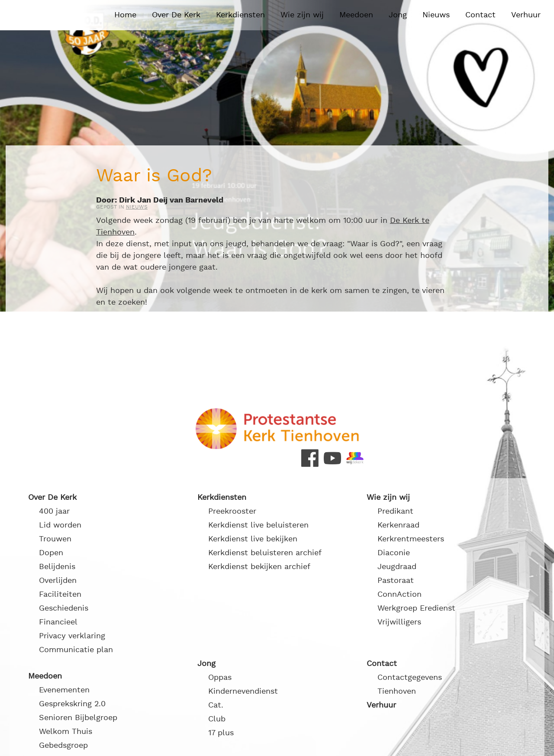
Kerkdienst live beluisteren (258, 525)
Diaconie (394, 553)
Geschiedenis (64, 608)
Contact (480, 15)
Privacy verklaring (72, 636)
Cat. (216, 705)
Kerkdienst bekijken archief (259, 567)
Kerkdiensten (240, 15)
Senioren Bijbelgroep (78, 718)
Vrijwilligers (399, 622)
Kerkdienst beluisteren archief (265, 553)
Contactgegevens (410, 677)
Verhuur (526, 15)
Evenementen (64, 690)
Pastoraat (396, 581)
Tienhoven (397, 691)
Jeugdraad (397, 567)
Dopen (51, 553)
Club (217, 719)
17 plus (221, 733)
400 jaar (54, 511)
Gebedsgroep (63, 745)
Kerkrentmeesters (411, 539)
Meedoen (356, 15)
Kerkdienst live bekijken (253, 539)
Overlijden (58, 581)
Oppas (220, 677)
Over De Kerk (176, 15)
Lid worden (60, 525)
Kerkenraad (398, 525)
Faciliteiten (60, 594)
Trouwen (55, 539)
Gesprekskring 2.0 (72, 704)
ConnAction (399, 594)
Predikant (395, 511)
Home (125, 15)
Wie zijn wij (302, 15)
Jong (398, 15)
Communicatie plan (76, 650)
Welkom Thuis (66, 732)
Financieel (58, 622)
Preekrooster (232, 511)
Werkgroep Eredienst (416, 608)
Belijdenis (57, 567)
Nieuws (436, 15)
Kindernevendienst (243, 691)
